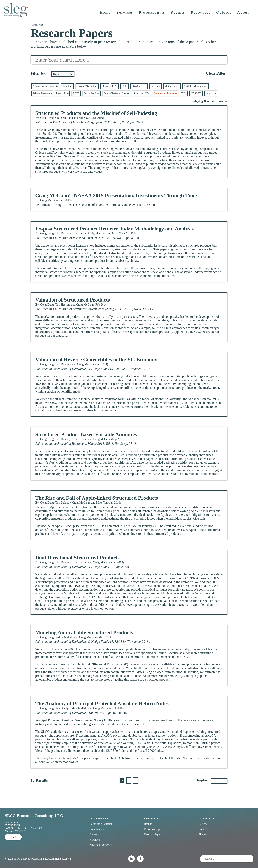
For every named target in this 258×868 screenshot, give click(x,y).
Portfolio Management (195, 86)
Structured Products (165, 93)
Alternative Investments (45, 86)
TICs (184, 93)
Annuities (67, 86)
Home (105, 14)
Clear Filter (216, 73)
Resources (201, 14)
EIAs (115, 86)
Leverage (155, 86)
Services (125, 14)
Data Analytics (98, 829)
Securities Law (92, 93)
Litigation (95, 834)
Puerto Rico (62, 93)
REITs (76, 93)
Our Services (99, 819)
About (243, 14)
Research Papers (153, 834)
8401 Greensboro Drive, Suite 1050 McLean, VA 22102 (24, 830)
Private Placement (42, 93)
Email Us (13, 837)
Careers (203, 824)
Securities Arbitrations (102, 824)
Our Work (151, 819)
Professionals (152, 14)
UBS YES (196, 93)
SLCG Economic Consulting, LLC (34, 816)
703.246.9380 (12, 822)
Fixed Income (139, 86)
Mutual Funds (172, 86)
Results (178, 14)
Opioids (224, 14)
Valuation (211, 93)
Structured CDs (141, 93)
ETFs (125, 86)
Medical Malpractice (101, 845)
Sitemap (203, 834)
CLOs (105, 86)
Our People (207, 819)
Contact (203, 829)
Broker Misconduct (87, 86)
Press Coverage (152, 829)
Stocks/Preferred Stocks (116, 93)
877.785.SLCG (12, 825)
